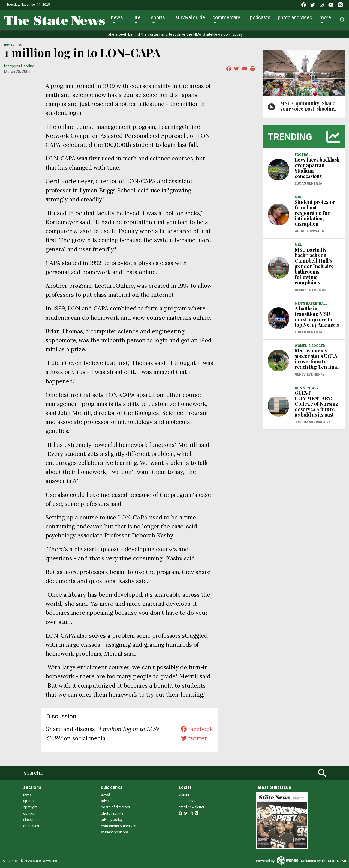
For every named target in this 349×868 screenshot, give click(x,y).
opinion (29, 813)
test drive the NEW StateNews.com (200, 35)
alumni (184, 794)
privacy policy (112, 820)
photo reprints (112, 813)
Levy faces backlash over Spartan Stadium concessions (317, 168)
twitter (194, 738)
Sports (158, 17)
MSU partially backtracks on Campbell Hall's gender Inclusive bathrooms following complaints (314, 266)
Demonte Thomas (311, 290)
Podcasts (260, 17)
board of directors (115, 807)
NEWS (8, 44)
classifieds (32, 820)
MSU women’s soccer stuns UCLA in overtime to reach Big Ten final (317, 359)
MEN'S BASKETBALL (311, 304)
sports (28, 801)
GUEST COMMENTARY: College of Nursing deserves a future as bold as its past (317, 404)
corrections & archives (118, 826)
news (27, 794)
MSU (19, 44)
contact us (187, 801)
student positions (115, 832)
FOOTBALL (303, 155)
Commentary (226, 17)
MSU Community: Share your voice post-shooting (308, 106)
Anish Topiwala (309, 231)
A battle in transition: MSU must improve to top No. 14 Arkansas (317, 317)
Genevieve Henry (310, 374)
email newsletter (191, 807)
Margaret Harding (19, 66)
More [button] (325, 17)
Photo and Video (295, 17)
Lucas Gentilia (309, 183)
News (117, 17)
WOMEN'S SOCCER (310, 346)
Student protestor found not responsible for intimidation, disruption (315, 213)
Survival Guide (190, 17)
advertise (108, 801)
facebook (197, 729)
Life (137, 17)
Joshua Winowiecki (312, 422)
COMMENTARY (307, 388)
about (106, 794)
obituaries (31, 826)
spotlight (30, 807)
